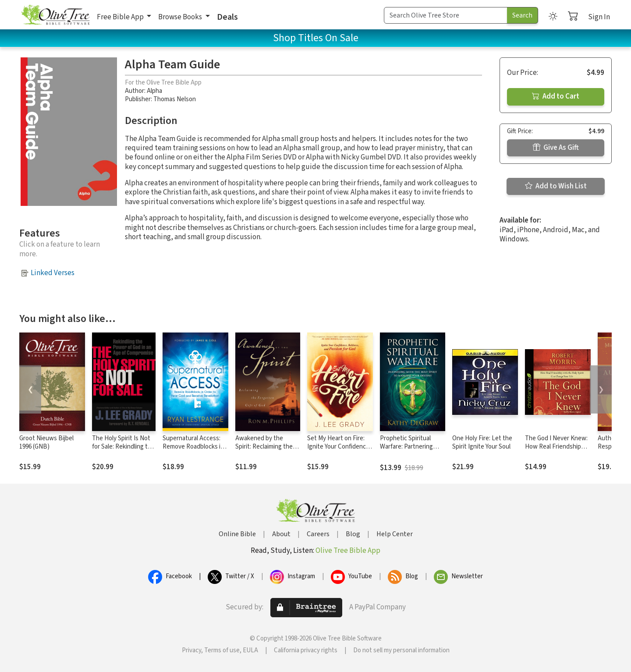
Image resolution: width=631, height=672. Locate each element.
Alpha (154, 91)
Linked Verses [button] (53, 273)
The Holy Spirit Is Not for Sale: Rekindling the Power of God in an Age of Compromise (124, 451)
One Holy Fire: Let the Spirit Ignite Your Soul (482, 442)
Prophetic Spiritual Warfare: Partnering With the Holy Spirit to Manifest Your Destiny (410, 451)
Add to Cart (556, 96)
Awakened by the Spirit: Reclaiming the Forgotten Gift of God (264, 447)
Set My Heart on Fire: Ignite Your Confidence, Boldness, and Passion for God (339, 451)
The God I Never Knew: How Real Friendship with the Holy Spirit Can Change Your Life (557, 451)
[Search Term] (446, 15)
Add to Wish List (556, 186)
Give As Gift (556, 148)
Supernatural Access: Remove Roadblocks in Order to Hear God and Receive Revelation (193, 451)
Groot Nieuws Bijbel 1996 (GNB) (46, 442)
